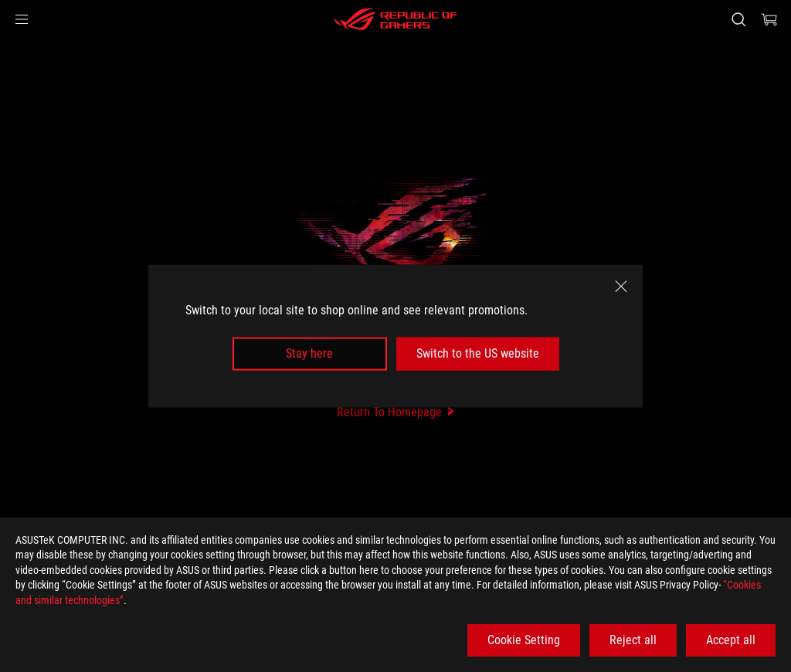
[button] (22, 19)
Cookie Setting (524, 640)
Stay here (309, 353)
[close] (621, 287)
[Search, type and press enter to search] (738, 19)
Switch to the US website (478, 353)
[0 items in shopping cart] (769, 19)
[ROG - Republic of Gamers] (395, 19)
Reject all (633, 640)
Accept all (731, 640)
